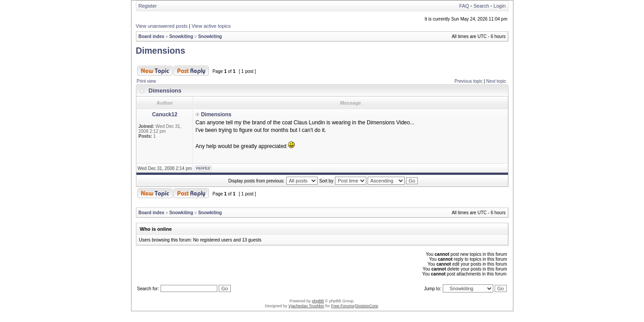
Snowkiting (181, 36)
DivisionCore (366, 306)
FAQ (464, 6)
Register (148, 6)
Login (500, 6)
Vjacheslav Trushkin (306, 306)
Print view (146, 81)
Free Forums (343, 306)
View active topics (211, 26)
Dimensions (161, 51)
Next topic (496, 81)
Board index (152, 36)
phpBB (318, 301)
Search (481, 6)
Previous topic (468, 81)
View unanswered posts (162, 26)
